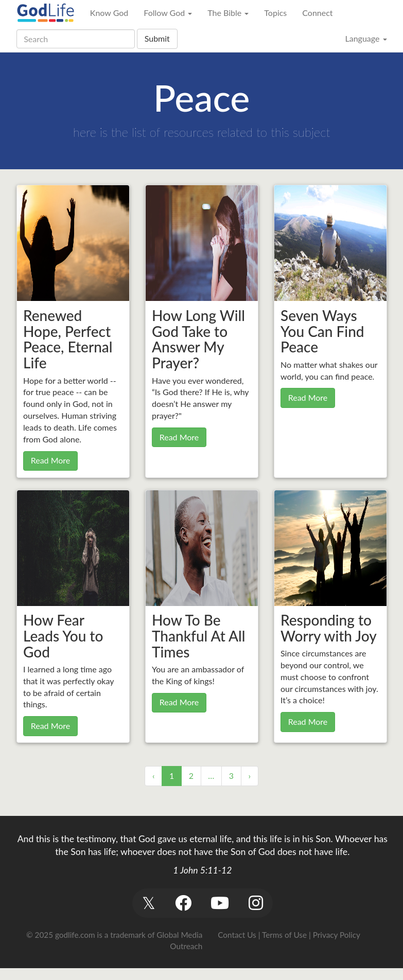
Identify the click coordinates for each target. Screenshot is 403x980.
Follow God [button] (168, 13)
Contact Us (237, 935)
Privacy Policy (337, 935)
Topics (275, 13)
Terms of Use (284, 935)
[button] (149, 903)
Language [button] (366, 38)
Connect (317, 13)
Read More (51, 460)
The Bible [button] (228, 13)
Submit (157, 38)
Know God (109, 13)
